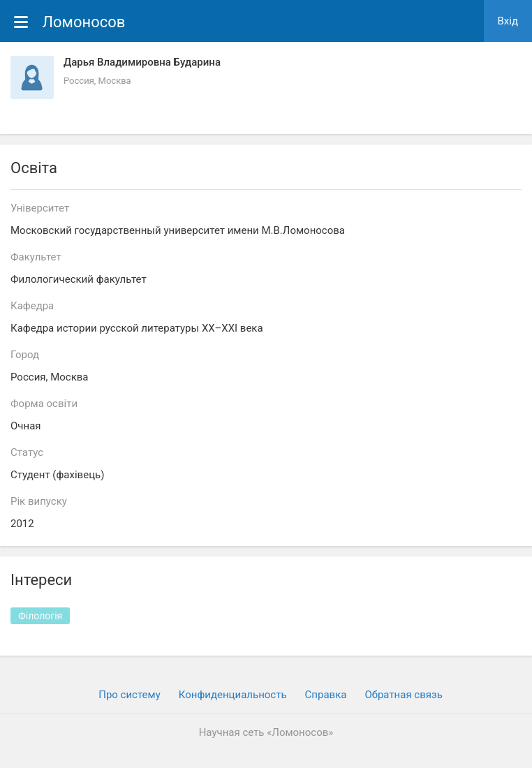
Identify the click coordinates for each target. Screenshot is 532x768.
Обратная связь (403, 695)
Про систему (130, 695)
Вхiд (508, 21)
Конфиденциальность (233, 695)
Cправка (326, 695)
